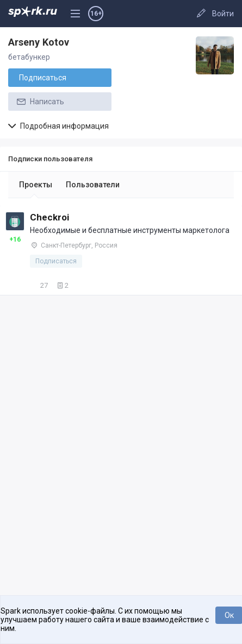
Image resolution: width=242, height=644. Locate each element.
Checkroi (49, 217)
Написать (40, 102)
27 (39, 285)
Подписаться (43, 78)
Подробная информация (58, 126)
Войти (223, 14)
